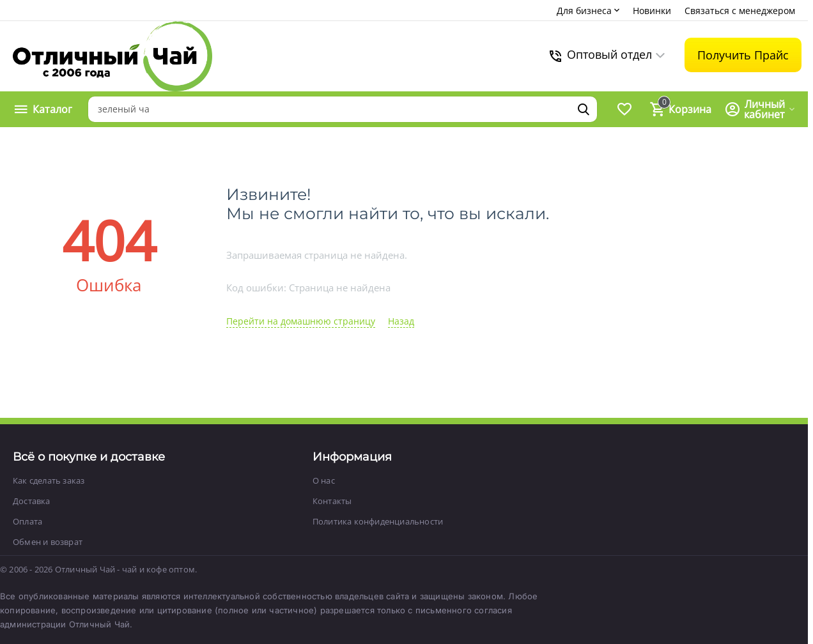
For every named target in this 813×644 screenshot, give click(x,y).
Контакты (332, 501)
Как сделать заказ (49, 480)
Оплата (27, 521)
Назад (401, 321)
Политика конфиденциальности (378, 521)
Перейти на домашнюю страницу (301, 321)
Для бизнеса (589, 11)
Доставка (32, 501)
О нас (324, 480)
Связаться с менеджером (740, 11)
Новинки (652, 11)
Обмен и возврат (48, 542)
